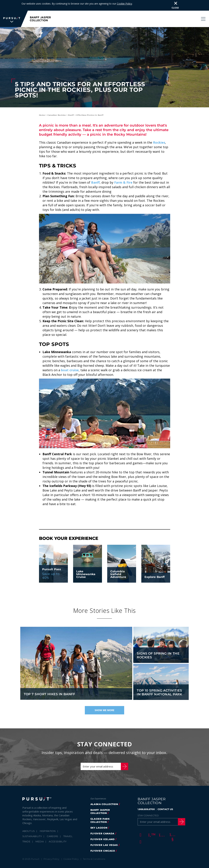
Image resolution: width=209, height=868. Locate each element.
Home (42, 104)
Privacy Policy (52, 848)
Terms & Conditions (94, 848)
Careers (52, 826)
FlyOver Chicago (103, 840)
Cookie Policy (71, 848)
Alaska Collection (104, 793)
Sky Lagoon (99, 817)
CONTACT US (165, 799)
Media (40, 831)
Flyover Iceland (103, 829)
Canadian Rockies (57, 104)
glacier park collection (100, 810)
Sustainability (32, 826)
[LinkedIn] (140, 831)
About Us (29, 820)
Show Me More (104, 699)
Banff (71, 104)
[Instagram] (161, 824)
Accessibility (58, 831)
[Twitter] (151, 824)
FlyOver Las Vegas (104, 834)
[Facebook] (140, 824)
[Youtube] (172, 824)
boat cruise (70, 359)
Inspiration (48, 820)
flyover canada (102, 823)
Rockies (159, 132)
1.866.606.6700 (146, 799)
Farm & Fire (123, 172)
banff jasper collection (100, 801)
